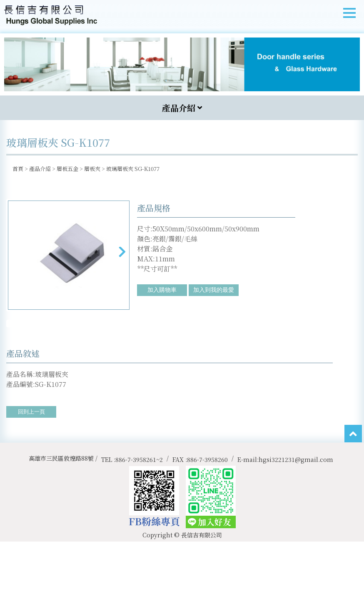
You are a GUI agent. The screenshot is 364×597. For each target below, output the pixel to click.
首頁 (18, 169)
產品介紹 (40, 169)
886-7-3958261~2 (139, 514)
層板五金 (67, 169)
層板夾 (92, 169)
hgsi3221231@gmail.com (296, 514)
